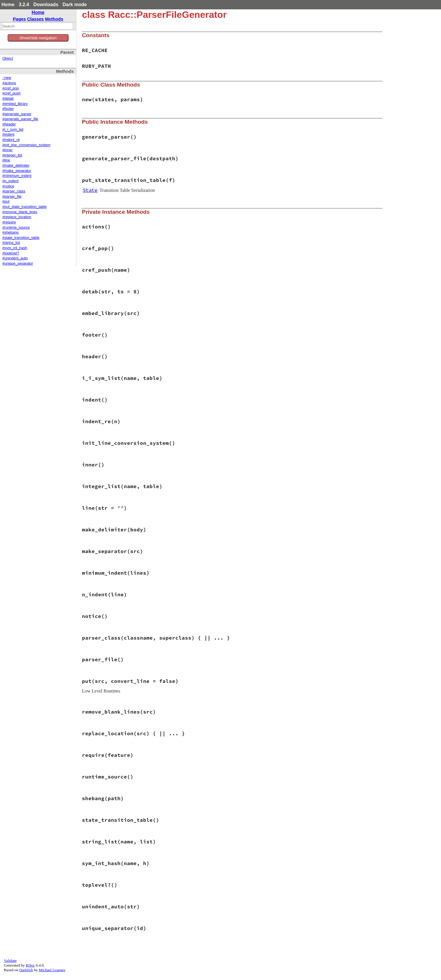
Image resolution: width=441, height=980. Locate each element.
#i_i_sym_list (13, 130)
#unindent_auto (15, 258)
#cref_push (11, 93)
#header (9, 124)
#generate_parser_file (20, 119)
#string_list (11, 243)
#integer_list (12, 155)
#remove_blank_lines (20, 212)
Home (8, 5)
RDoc (30, 965)
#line (6, 160)
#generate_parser (17, 114)
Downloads (46, 5)
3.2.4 (24, 5)
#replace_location (17, 217)
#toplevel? (11, 253)
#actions (9, 83)
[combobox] (37, 26)
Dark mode (75, 5)
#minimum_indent (17, 176)
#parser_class (14, 191)
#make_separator (17, 171)
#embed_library (15, 104)
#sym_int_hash (15, 248)
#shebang (10, 232)
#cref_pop (11, 88)
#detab (8, 99)
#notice (8, 186)
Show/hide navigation (38, 38)
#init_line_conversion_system (26, 145)
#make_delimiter (16, 166)
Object (8, 58)
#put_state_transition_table (24, 207)
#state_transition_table (21, 238)
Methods (54, 19)
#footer (8, 109)
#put (6, 201)
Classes (36, 19)
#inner (7, 150)
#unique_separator (18, 263)
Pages (19, 19)
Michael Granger (52, 970)
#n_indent (10, 181)
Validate (10, 961)
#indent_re (11, 140)
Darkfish (26, 970)
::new (7, 78)
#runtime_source (16, 228)
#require (9, 222)
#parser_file (12, 197)
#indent (8, 135)
